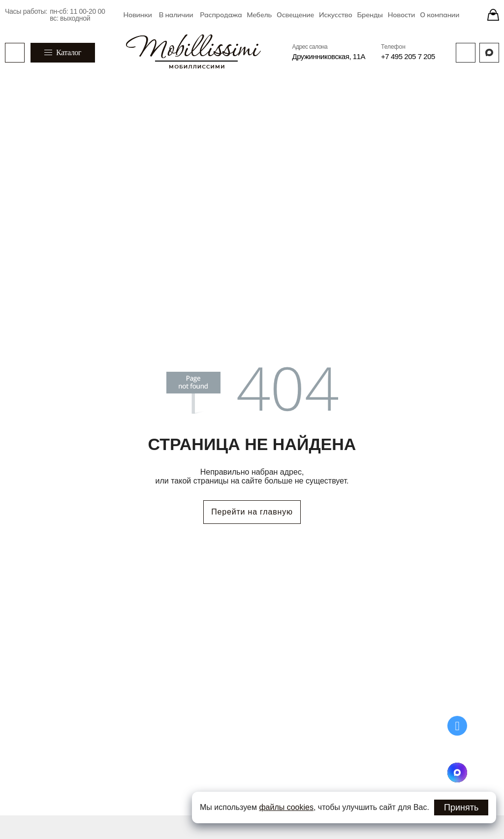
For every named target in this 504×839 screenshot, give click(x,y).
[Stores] (493, 15)
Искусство (336, 15)
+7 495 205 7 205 (408, 56)
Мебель (259, 15)
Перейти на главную (252, 512)
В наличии (176, 15)
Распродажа (221, 15)
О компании (440, 15)
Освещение (295, 15)
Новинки (137, 15)
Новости (402, 15)
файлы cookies (286, 807)
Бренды (370, 15)
